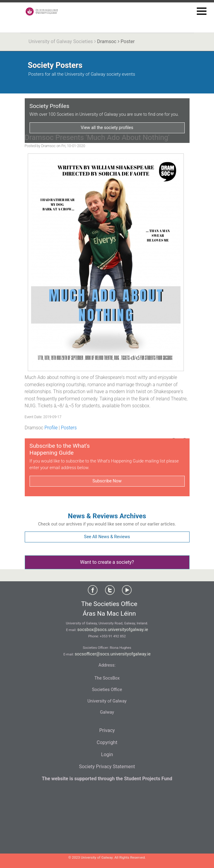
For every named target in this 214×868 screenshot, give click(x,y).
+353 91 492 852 (113, 636)
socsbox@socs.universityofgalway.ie (113, 630)
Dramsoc (107, 41)
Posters (69, 428)
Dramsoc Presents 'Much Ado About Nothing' (97, 137)
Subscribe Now (107, 481)
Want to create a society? (107, 562)
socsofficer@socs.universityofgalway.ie (113, 654)
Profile (51, 428)
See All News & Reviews (107, 537)
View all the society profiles (107, 128)
